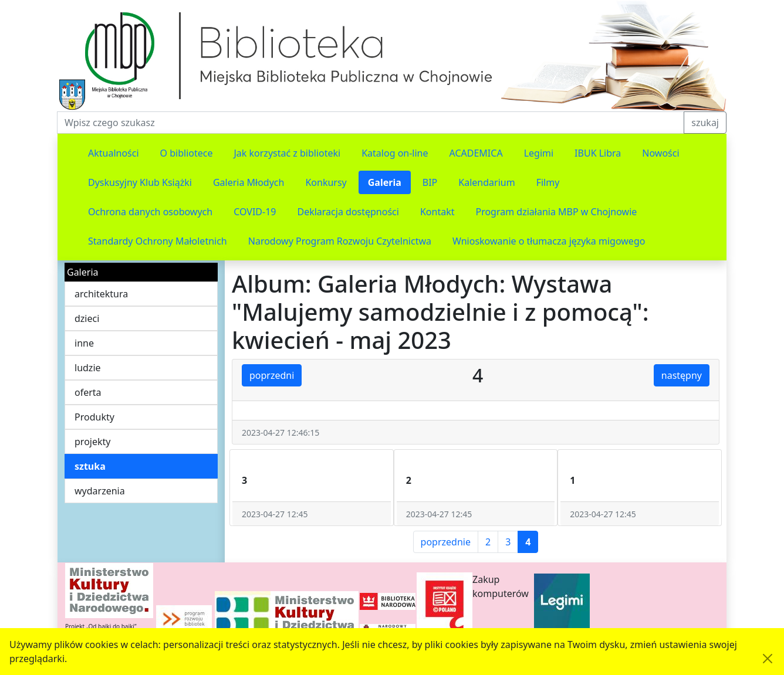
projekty (92, 442)
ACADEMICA (476, 153)
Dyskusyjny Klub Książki (140, 182)
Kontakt (437, 212)
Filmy (548, 182)
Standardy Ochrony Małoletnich (158, 241)
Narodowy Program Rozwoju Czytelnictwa (340, 241)
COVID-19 (255, 212)
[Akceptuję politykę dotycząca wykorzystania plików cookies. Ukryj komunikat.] (768, 659)
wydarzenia (100, 491)
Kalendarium (486, 182)
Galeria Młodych (249, 182)
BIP (430, 182)
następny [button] (682, 375)
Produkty (94, 417)
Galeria (385, 182)
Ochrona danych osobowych (150, 212)
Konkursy (326, 182)
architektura (101, 294)
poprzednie (446, 542)
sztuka (90, 466)
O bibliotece (187, 153)
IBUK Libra (598, 153)
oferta (88, 392)
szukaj (705, 123)
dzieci (87, 318)
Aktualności (114, 153)
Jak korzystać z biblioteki (287, 153)
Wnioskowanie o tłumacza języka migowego (549, 241)
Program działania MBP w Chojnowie (556, 212)
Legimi (539, 153)
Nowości (660, 153)
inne (84, 343)
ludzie (88, 368)
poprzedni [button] (272, 375)
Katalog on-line (395, 153)
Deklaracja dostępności (348, 212)
